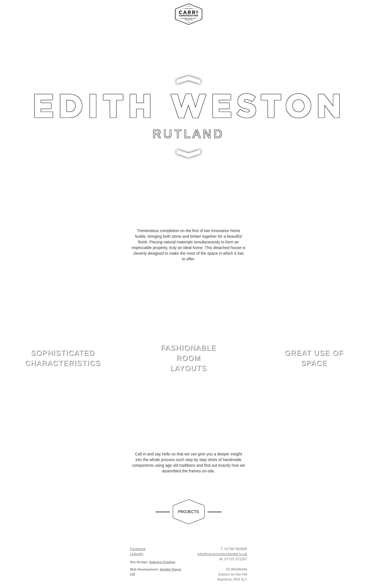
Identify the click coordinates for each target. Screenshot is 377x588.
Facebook (138, 549)
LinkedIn (137, 554)
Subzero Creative (163, 562)
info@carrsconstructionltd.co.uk (222, 554)
